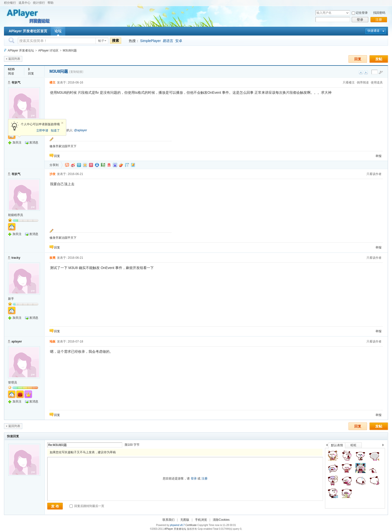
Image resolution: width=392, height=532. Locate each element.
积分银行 (10, 3)
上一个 (327, 446)
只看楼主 (349, 82)
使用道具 (377, 82)
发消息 (34, 142)
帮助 (50, 3)
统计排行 (39, 3)
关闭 (62, 123)
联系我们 (168, 520)
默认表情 (337, 445)
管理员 (12, 382)
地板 (52, 341)
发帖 (379, 59)
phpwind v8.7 (177, 525)
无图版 (185, 520)
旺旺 (353, 445)
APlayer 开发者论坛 (21, 50)
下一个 (384, 446)
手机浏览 (201, 520)
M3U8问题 (70, 50)
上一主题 (361, 72)
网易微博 (109, 165)
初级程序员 (15, 215)
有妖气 (16, 82)
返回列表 (14, 59)
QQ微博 (79, 165)
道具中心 (24, 3)
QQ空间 (85, 165)
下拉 (347, 13)
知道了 (55, 130)
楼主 (52, 82)
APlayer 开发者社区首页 (28, 31)
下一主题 (366, 72)
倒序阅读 (363, 82)
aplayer (17, 341)
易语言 (168, 41)
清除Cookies (221, 520)
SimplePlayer (150, 41)
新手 (11, 299)
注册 (379, 20)
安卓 (179, 41)
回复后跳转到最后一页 (87, 506)
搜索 (115, 40)
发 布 (55, 506)
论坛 (58, 31)
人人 (97, 165)
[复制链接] (76, 72)
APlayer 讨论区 (48, 50)
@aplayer (80, 130)
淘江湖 (67, 165)
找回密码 (379, 13)
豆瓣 (103, 165)
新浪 (73, 165)
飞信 (133, 165)
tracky (16, 258)
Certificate (191, 525)
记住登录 (362, 13)
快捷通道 (373, 31)
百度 (115, 165)
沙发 (52, 174)
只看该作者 (374, 174)
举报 (378, 156)
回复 (358, 59)
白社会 (127, 165)
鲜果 (121, 165)
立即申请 (42, 130)
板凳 (52, 258)
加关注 (17, 142)
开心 (91, 165)
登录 (360, 20)
